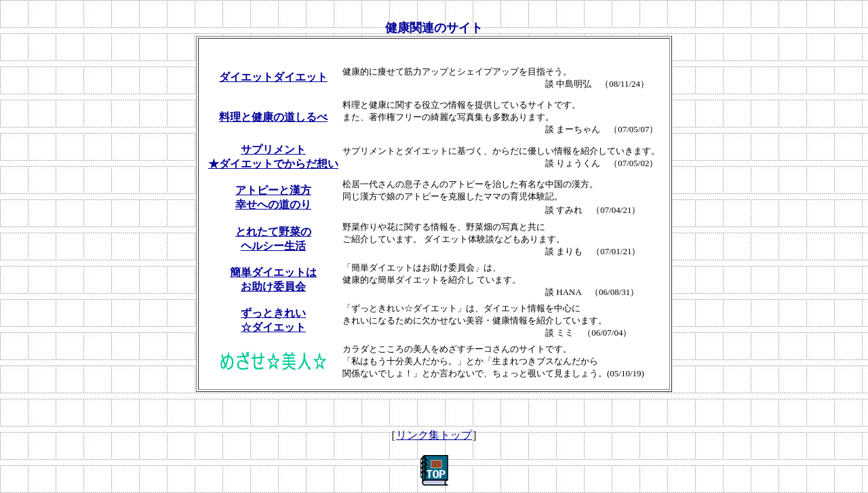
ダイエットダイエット (273, 77)
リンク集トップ (434, 435)
